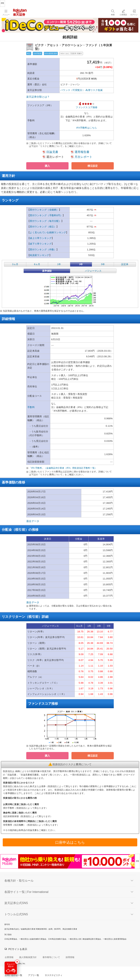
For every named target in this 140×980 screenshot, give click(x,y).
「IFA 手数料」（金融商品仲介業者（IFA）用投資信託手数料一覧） (63, 468)
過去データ (33, 521)
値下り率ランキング (41, 244)
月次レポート (83, 157)
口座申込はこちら (70, 842)
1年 (59, 264)
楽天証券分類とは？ (38, 97)
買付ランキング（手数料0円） (46, 215)
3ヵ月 (15, 264)
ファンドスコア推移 (87, 107)
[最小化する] (17, 962)
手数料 (31, 407)
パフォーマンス (93, 271)
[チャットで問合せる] (11, 968)
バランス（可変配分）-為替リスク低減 (81, 90)
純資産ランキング (39, 255)
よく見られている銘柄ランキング (48, 232)
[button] (47, 166)
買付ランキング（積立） (43, 227)
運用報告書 (82, 152)
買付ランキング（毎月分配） (45, 221)
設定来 (125, 264)
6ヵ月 (37, 264)
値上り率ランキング (41, 238)
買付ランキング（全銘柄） (44, 210)
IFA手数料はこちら (86, 128)
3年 (81, 264)
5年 (103, 264)
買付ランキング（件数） (43, 250)
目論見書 (52, 152)
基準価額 (47, 271)
